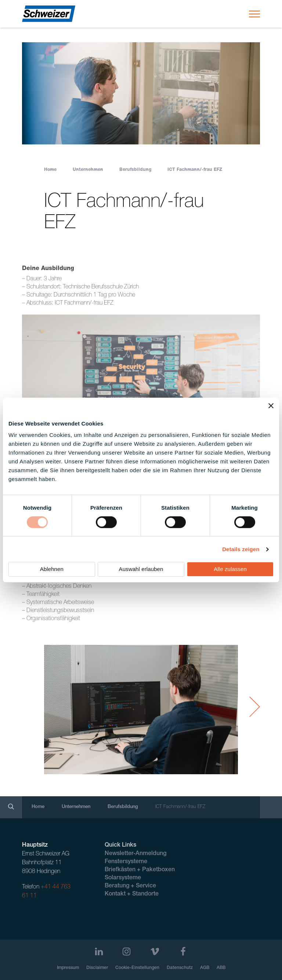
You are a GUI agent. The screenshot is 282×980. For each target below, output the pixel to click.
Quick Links (120, 846)
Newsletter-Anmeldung (135, 854)
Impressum (68, 968)
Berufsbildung (135, 170)
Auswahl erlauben (141, 569)
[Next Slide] (255, 707)
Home (50, 170)
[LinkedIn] (99, 952)
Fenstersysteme (126, 862)
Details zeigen (241, 549)
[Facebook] (183, 952)
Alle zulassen (230, 569)
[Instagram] (126, 952)
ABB (221, 968)
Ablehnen (52, 569)
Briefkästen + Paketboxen (140, 870)
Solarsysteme (123, 878)
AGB (205, 968)
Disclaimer (97, 968)
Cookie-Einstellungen (137, 968)
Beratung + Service (130, 886)
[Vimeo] (155, 952)
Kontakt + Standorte (132, 894)
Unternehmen (88, 170)
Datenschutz (180, 968)
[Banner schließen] (271, 406)
